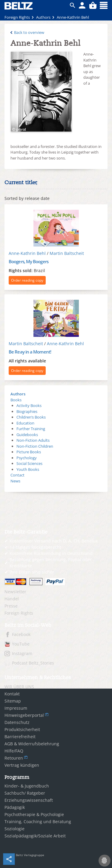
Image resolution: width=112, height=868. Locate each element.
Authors (18, 394)
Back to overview (29, 32)
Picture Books (29, 452)
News (15, 481)
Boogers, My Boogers (29, 261)
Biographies (27, 411)
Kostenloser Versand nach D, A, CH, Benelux (54, 541)
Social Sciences (29, 463)
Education (25, 423)
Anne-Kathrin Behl (27, 253)
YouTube (21, 644)
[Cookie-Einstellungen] (105, 861)
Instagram (22, 653)
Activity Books (29, 405)
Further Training (31, 429)
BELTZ (19, 6)
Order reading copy (27, 280)
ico (73, 5)
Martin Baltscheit (67, 253)
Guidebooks (27, 435)
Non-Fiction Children (35, 446)
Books (16, 400)
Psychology (27, 458)
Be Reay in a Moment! (30, 352)
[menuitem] (56, 592)
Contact (17, 475)
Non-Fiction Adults (33, 440)
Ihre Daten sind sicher (32, 572)
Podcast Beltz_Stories (33, 663)
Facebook (21, 634)
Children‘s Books (31, 417)
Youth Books (28, 469)
